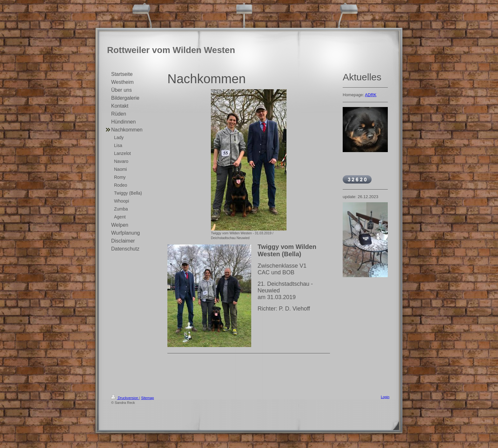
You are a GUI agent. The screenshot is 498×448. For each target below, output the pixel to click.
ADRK (371, 95)
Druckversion (125, 398)
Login (385, 397)
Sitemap (147, 398)
